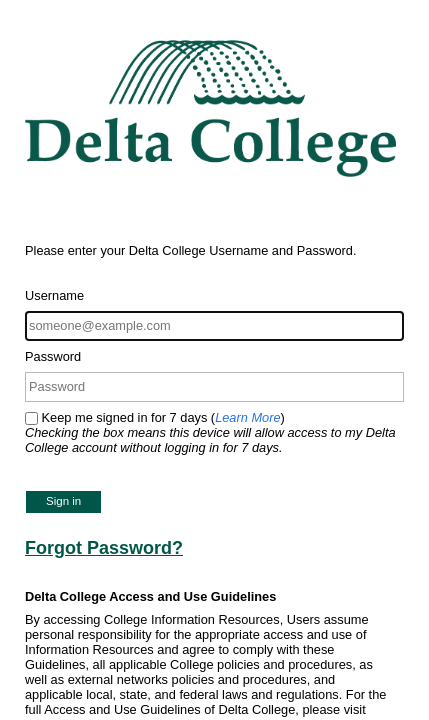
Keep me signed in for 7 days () (210, 432)
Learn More (247, 417)
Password (53, 356)
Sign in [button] (63, 501)
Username (54, 295)
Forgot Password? (104, 548)
